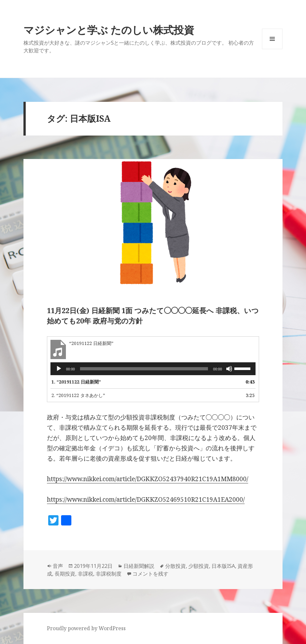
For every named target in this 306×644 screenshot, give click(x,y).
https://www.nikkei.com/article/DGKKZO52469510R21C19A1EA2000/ (146, 499)
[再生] (59, 369)
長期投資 (65, 574)
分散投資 (175, 566)
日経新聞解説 (139, 566)
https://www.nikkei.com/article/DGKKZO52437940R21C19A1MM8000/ (148, 479)
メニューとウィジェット (272, 49)
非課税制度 (109, 574)
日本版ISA (223, 566)
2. (78, 395)
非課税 (85, 574)
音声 (58, 566)
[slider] (144, 369)
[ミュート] (229, 369)
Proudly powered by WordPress (86, 628)
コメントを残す (150, 574)
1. (76, 382)
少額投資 (199, 566)
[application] (153, 369)
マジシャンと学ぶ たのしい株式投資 (109, 30)
